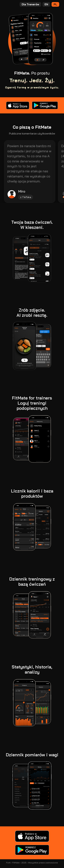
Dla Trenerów (30, 4)
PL (55, 4)
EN (46, 4)
